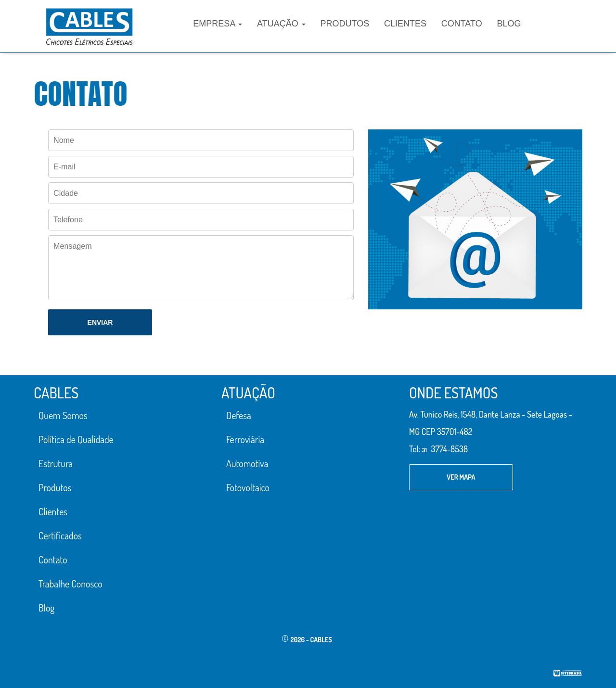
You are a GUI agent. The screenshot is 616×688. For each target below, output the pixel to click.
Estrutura (56, 463)
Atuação (281, 24)
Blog (509, 24)
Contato (462, 24)
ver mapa (461, 477)
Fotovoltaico (248, 487)
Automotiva (247, 463)
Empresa (218, 24)
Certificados (60, 535)
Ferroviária (245, 439)
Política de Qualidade (76, 439)
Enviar (100, 322)
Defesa (239, 415)
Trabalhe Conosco (71, 584)
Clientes (405, 24)
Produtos (345, 24)
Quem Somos (63, 415)
